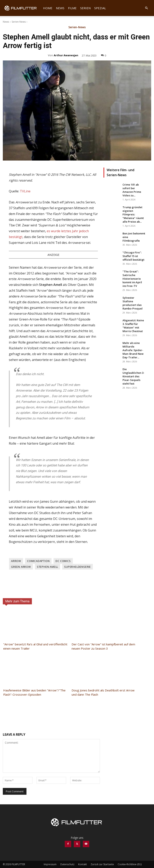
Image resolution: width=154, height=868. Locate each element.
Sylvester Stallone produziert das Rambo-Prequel (133, 303)
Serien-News (19, 22)
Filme (72, 8)
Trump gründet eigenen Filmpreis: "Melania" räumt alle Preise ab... (133, 214)
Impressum (50, 864)
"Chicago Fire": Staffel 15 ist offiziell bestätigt (133, 256)
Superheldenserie (78, 567)
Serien (85, 8)
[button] (146, 8)
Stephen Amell (48, 567)
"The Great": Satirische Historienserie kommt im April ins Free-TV (132, 279)
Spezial (100, 8)
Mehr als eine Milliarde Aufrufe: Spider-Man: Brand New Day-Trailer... (133, 350)
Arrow (16, 561)
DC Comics (63, 561)
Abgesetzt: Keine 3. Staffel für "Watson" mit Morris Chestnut (133, 326)
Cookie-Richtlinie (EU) (130, 864)
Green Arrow (21, 567)
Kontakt (83, 864)
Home (48, 8)
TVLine (25, 191)
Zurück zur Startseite (102, 864)
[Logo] (22, 8)
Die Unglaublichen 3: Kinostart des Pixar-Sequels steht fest (133, 376)
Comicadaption (38, 561)
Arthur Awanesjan (66, 55)
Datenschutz (67, 864)
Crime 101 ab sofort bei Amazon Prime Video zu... (132, 190)
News (60, 8)
